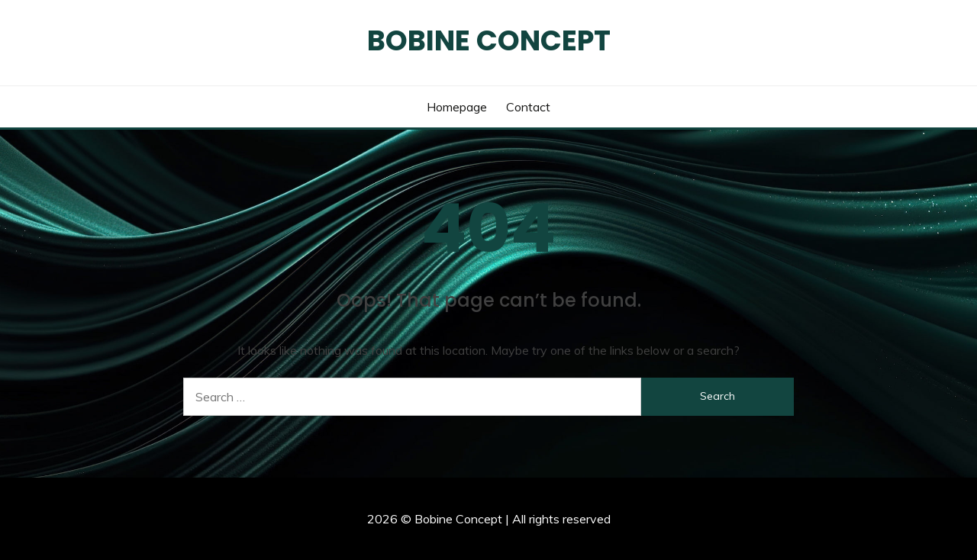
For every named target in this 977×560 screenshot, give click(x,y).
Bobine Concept (489, 40)
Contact (528, 107)
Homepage (457, 107)
